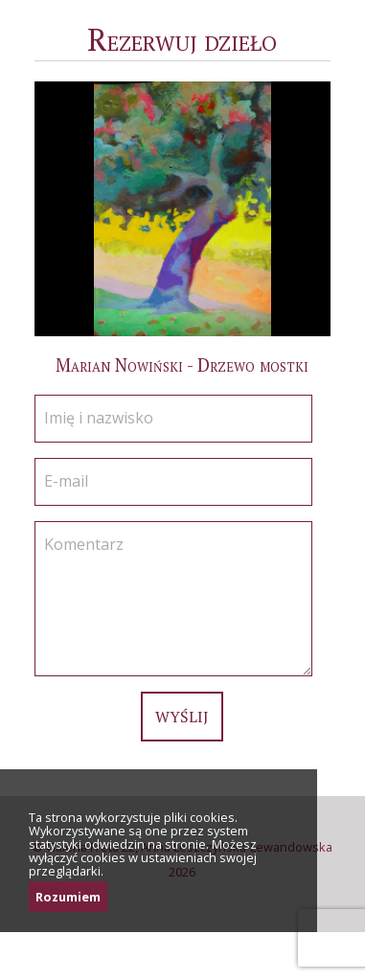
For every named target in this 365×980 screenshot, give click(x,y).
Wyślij (182, 717)
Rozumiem (68, 897)
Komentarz (84, 544)
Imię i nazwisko (99, 418)
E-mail (66, 481)
